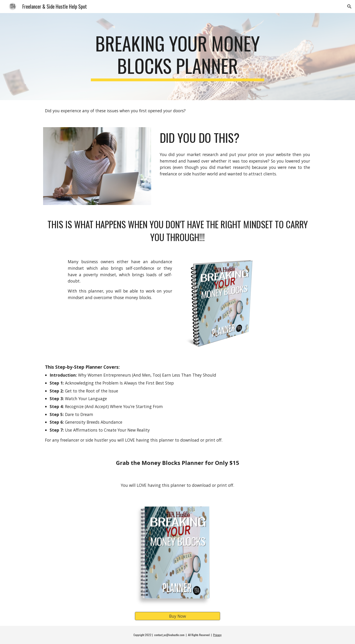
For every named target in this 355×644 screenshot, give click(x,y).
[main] (177, 57)
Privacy (217, 635)
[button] (349, 7)
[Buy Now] (177, 616)
